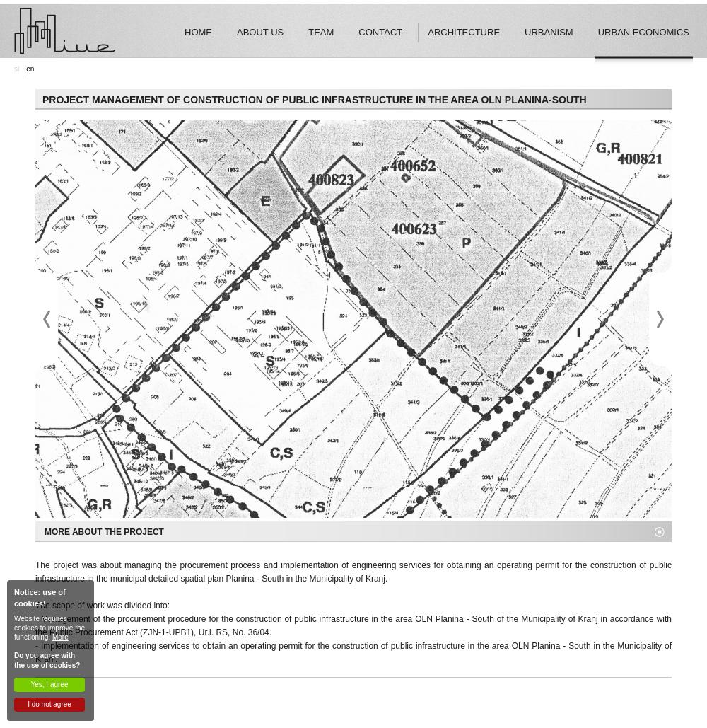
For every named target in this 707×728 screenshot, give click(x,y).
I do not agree (49, 704)
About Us (260, 32)
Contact (380, 32)
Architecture (464, 32)
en (30, 69)
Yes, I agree (49, 684)
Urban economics (644, 32)
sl (17, 69)
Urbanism (549, 32)
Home (198, 32)
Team (321, 32)
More (60, 637)
